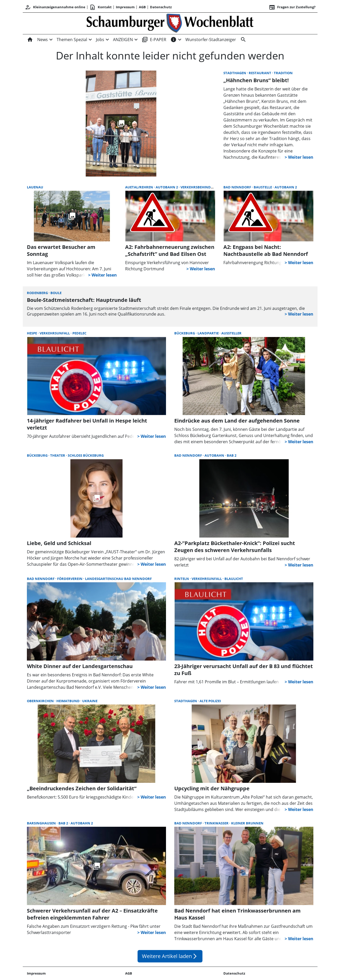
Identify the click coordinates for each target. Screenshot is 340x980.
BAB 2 (232, 455)
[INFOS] (173, 40)
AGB (142, 7)
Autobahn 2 (167, 187)
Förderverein (70, 579)
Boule (56, 293)
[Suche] (242, 40)
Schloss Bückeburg (86, 455)
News (43, 40)
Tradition (283, 73)
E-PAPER (154, 40)
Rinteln (182, 579)
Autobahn (215, 455)
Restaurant (260, 73)
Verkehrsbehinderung (202, 187)
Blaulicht (234, 579)
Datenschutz (161, 7)
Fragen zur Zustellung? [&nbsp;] (292, 7)
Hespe (32, 333)
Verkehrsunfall (55, 333)
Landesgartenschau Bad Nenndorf (118, 579)
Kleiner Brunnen (247, 823)
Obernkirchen (41, 701)
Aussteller (231, 333)
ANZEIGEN (123, 40)
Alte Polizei (210, 701)
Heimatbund (68, 701)
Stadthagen (235, 73)
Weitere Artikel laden (170, 956)
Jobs (100, 40)
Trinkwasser (217, 823)
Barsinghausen (42, 823)
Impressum (125, 7)
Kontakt (101, 7)
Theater (58, 455)
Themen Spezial (72, 40)
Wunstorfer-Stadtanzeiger (211, 40)
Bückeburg (185, 333)
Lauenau (35, 187)
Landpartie (209, 333)
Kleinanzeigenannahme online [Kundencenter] (55, 7)
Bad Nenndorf (238, 187)
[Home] (31, 40)
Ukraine (90, 701)
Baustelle (263, 187)
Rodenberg (38, 293)
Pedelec (79, 333)
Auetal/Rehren (139, 187)
